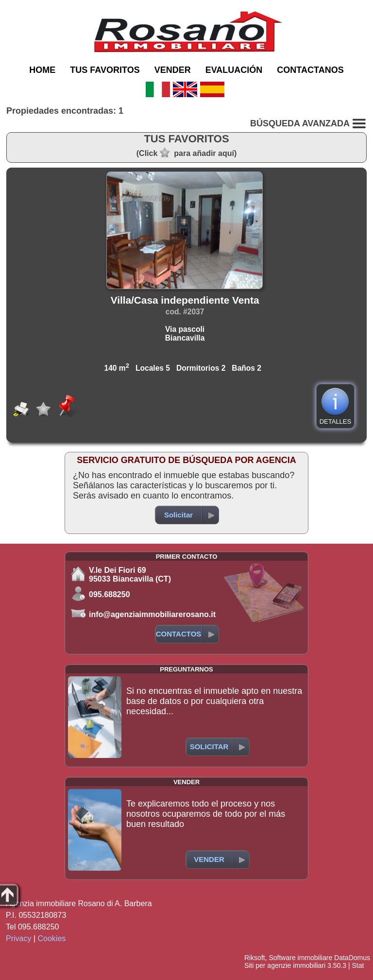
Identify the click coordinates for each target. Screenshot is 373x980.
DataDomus (352, 958)
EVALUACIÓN (234, 70)
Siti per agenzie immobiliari (285, 965)
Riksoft (255, 958)
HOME (42, 70)
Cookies (52, 938)
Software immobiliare (300, 958)
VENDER (173, 70)
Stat (358, 965)
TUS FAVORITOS (105, 70)
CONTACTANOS (310, 70)
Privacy (18, 938)
